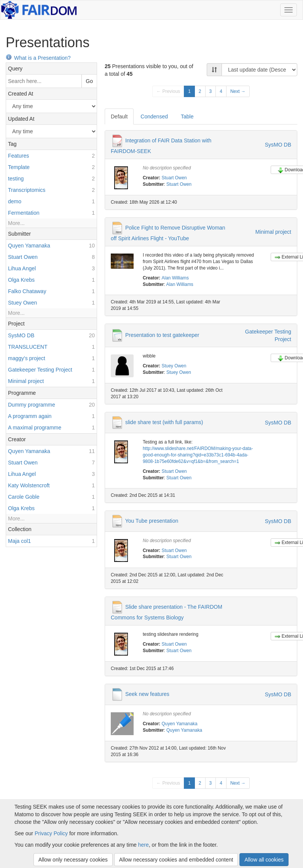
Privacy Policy (51, 833)
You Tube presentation (152, 520)
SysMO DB (278, 145)
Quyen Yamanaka (180, 724)
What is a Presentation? (38, 58)
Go (89, 81)
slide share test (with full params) (164, 422)
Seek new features (147, 694)
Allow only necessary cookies (73, 860)
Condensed (154, 116)
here (144, 845)
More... (16, 223)
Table (187, 116)
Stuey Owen (174, 366)
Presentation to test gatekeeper (162, 335)
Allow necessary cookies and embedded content (176, 860)
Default (119, 116)
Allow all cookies (264, 860)
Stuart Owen (174, 178)
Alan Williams (175, 278)
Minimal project (273, 232)
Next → (238, 91)
